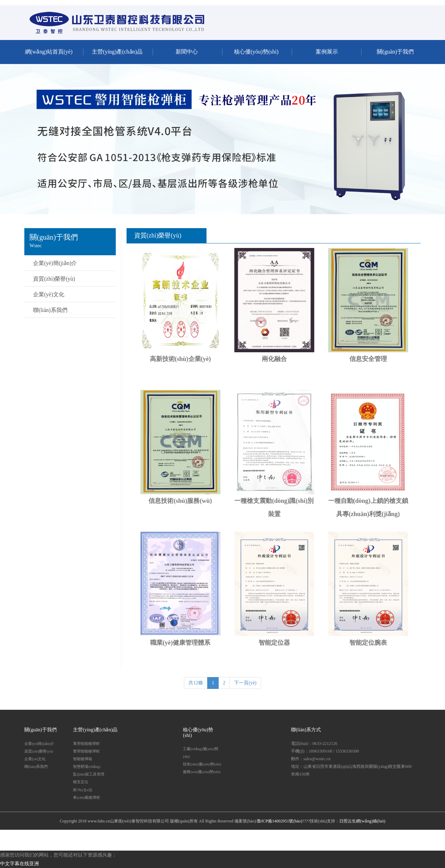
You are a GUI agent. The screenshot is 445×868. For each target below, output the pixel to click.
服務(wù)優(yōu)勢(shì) (202, 772)
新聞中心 (187, 52)
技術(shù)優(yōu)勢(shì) (202, 764)
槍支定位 (81, 782)
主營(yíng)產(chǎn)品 (117, 52)
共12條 (196, 683)
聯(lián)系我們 (50, 310)
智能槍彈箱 (83, 759)
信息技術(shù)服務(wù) (180, 501)
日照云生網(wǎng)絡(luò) (362, 821)
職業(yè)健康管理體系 (180, 643)
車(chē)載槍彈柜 (86, 797)
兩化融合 (274, 359)
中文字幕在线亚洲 (19, 864)
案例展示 (327, 52)
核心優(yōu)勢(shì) (256, 52)
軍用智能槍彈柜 (86, 744)
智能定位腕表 (368, 643)
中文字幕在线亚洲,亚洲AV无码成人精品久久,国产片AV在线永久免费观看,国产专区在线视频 (98, 3)
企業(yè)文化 (49, 294)
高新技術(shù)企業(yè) (180, 359)
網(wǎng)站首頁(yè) (49, 52)
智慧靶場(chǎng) (87, 766)
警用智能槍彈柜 (86, 751)
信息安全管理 (368, 359)
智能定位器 (274, 643)
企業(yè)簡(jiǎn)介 (55, 263)
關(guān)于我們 (395, 52)
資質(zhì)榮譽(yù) (54, 279)
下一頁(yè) (245, 683)
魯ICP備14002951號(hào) (280, 821)
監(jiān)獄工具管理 (88, 774)
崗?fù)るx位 (83, 790)
